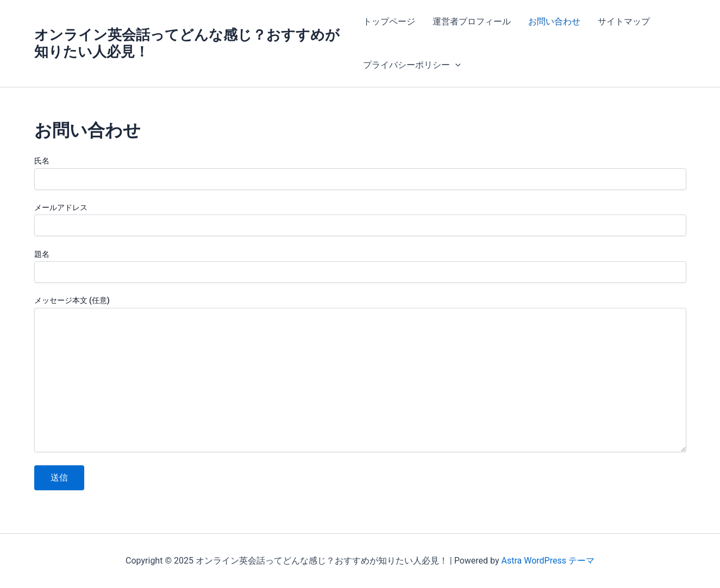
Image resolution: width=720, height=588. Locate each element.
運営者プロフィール (472, 21)
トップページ (389, 21)
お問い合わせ (554, 21)
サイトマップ (624, 21)
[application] (455, 65)
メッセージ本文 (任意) (360, 375)
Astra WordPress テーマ (548, 561)
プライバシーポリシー (412, 65)
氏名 (360, 173)
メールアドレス (360, 220)
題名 (360, 266)
